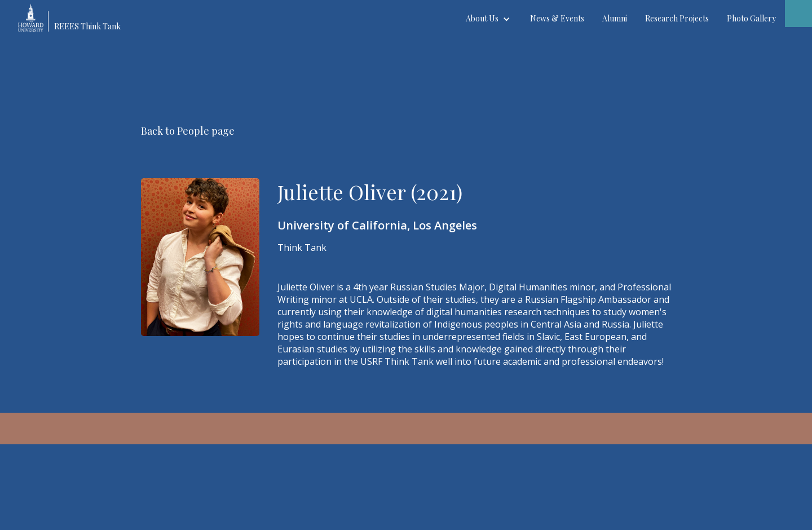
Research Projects (677, 18)
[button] (489, 19)
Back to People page (188, 131)
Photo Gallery (751, 18)
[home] (74, 16)
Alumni (615, 18)
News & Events (557, 18)
